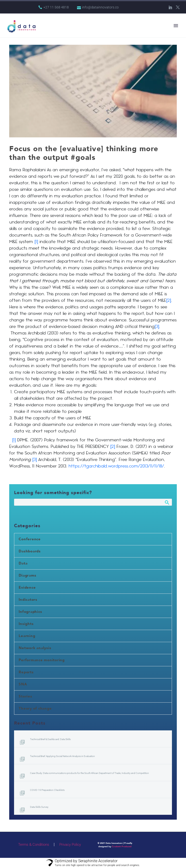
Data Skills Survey (39, 807)
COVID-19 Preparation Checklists (47, 790)
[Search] (93, 502)
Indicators (28, 600)
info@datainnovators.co (100, 7)
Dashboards (30, 551)
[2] (169, 301)
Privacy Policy (70, 845)
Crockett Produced (122, 846)
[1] (35, 242)
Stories (25, 696)
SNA (23, 684)
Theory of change (35, 708)
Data (23, 563)
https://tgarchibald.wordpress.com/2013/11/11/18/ (116, 466)
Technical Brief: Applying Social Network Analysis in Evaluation (62, 756)
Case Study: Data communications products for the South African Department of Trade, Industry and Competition (89, 773)
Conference (30, 539)
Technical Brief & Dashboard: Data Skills (50, 739)
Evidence (27, 587)
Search (167, 503)
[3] (157, 327)
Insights (26, 624)
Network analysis (35, 648)
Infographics (30, 612)
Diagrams (27, 575)
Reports (26, 672)
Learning (27, 636)
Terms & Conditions (34, 845)
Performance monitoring (42, 660)
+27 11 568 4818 (56, 7)
